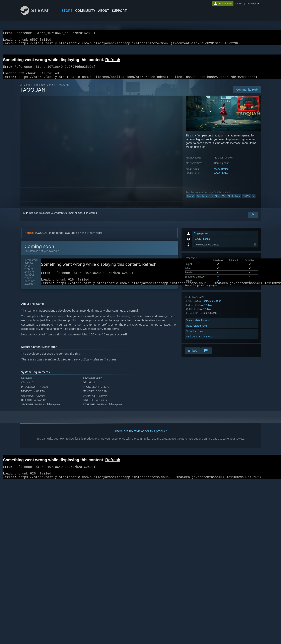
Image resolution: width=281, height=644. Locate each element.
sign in (239, 4)
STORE (67, 11)
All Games (26, 89)
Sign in (27, 218)
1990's (246, 201)
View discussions (196, 336)
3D (223, 201)
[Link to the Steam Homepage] (38, 14)
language (252, 4)
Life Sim (215, 201)
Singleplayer (234, 201)
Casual (191, 201)
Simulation (202, 201)
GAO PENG (221, 174)
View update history (198, 325)
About (104, 11)
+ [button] (254, 201)
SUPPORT (119, 11)
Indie (205, 306)
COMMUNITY (85, 11)
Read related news (197, 331)
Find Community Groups (200, 341)
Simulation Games (45, 89)
